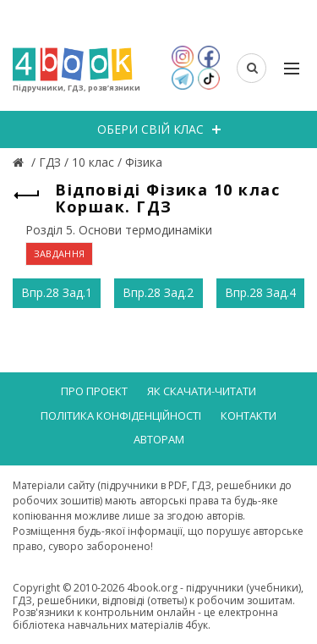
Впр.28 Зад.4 (260, 292)
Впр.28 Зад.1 (57, 292)
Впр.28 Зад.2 (158, 292)
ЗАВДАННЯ (59, 253)
